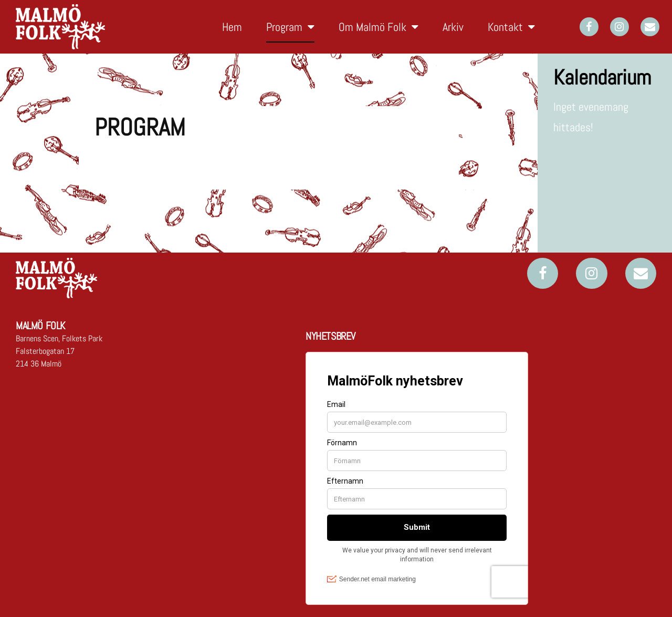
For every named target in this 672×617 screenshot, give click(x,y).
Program (290, 27)
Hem (232, 27)
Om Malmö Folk (379, 27)
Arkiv (453, 27)
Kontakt (511, 27)
